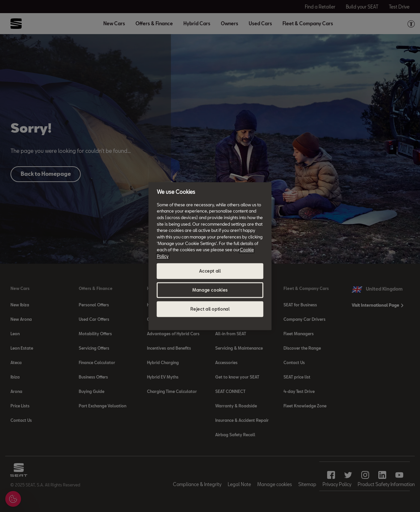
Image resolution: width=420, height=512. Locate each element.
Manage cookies (210, 290)
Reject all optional (210, 309)
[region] (210, 256)
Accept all (210, 271)
